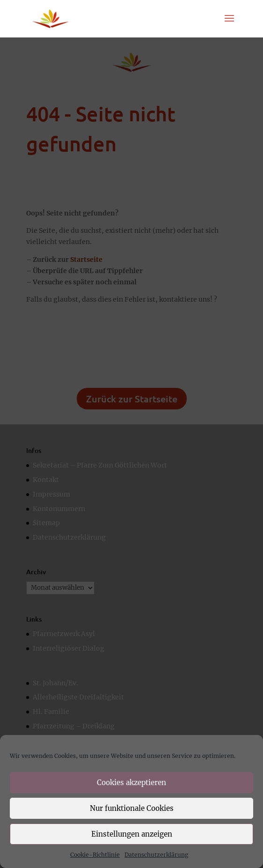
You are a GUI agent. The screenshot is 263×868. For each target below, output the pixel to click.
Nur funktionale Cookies (132, 808)
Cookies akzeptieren (131, 783)
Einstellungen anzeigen (132, 834)
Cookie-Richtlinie (95, 855)
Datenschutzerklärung (156, 855)
